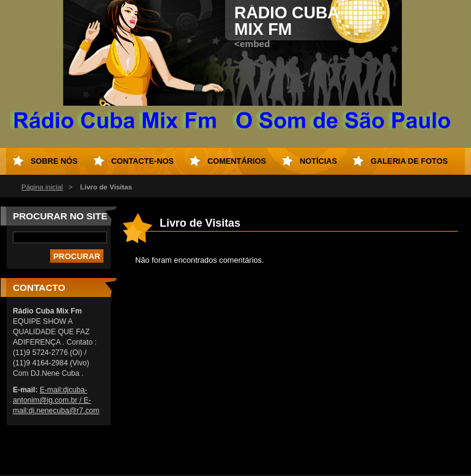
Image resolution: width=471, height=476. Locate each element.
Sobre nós (54, 161)
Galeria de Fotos (409, 161)
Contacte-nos (143, 161)
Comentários (237, 161)
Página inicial (42, 187)
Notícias (318, 161)
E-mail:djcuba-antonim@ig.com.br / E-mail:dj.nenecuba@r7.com (56, 400)
